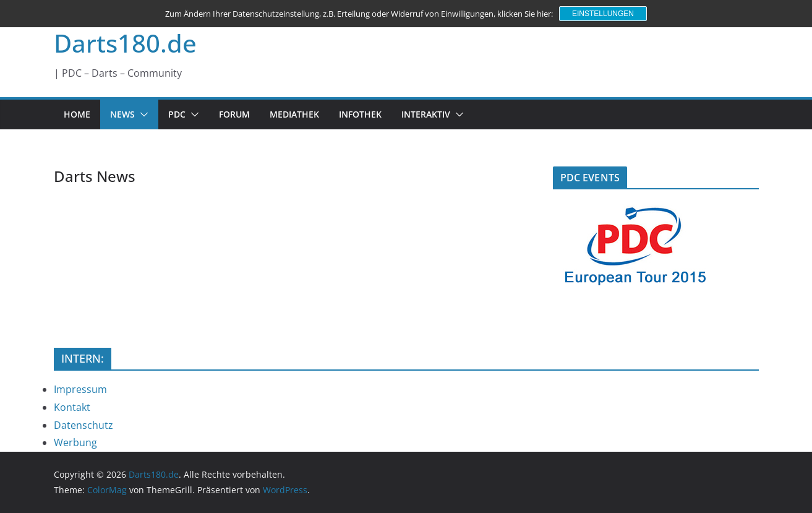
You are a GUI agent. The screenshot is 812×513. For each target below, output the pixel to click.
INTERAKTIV (426, 114)
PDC (177, 114)
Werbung (75, 442)
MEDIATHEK (294, 114)
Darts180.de (125, 43)
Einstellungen (603, 14)
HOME (77, 114)
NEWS (122, 114)
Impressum (80, 389)
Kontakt (72, 407)
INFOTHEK (360, 114)
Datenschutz (83, 425)
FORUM (234, 114)
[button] (142, 114)
